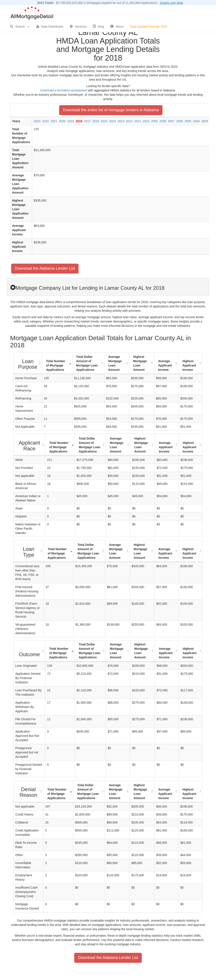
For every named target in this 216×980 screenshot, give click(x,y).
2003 (205, 121)
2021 (54, 121)
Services (78, 27)
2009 (154, 121)
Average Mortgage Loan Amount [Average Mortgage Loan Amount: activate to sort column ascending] (115, 363)
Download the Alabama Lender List (45, 268)
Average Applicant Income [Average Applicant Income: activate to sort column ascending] (165, 365)
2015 (104, 121)
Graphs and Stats (172, 3)
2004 (196, 121)
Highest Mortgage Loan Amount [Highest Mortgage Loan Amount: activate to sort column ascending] (140, 363)
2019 (71, 121)
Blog (98, 27)
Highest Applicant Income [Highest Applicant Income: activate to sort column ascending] (189, 365)
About (117, 27)
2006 (180, 121)
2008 (163, 121)
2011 (138, 121)
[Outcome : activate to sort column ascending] (29, 651)
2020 (62, 121)
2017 (87, 121)
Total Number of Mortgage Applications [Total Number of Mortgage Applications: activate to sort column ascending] (56, 365)
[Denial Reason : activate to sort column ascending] (29, 791)
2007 (171, 121)
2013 (121, 121)
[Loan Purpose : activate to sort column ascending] (28, 363)
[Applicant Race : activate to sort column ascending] (29, 445)
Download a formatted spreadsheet (64, 90)
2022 (46, 121)
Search (20, 27)
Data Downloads (50, 27)
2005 (188, 121)
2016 (96, 121)
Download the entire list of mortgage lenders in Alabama (111, 110)
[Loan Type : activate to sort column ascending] (29, 551)
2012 (129, 121)
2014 (112, 121)
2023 (37, 121)
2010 (146, 121)
